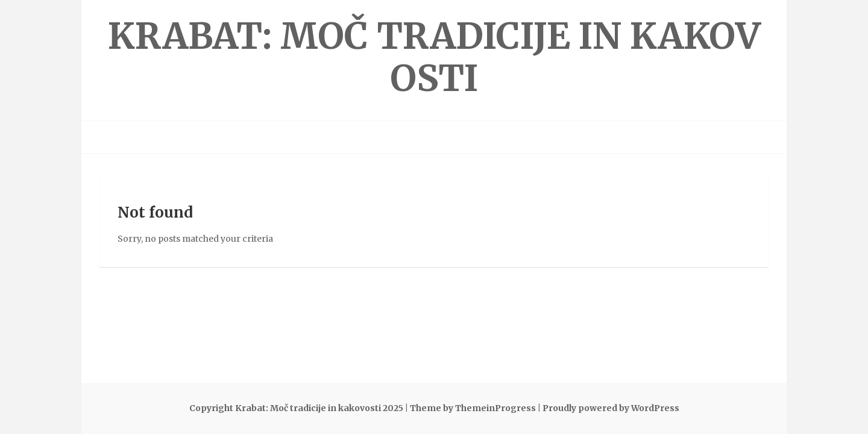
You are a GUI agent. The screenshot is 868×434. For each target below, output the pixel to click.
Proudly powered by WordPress (611, 408)
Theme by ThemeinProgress (473, 408)
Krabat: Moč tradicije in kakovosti (434, 57)
